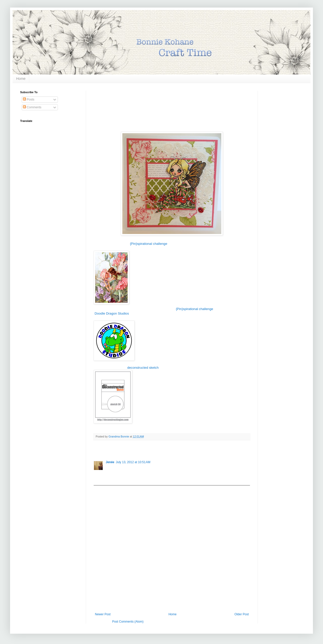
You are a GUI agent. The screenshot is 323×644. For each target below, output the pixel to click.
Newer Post (103, 614)
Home (21, 79)
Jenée (110, 462)
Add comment (105, 489)
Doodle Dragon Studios (112, 313)
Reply (110, 479)
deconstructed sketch (143, 368)
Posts (29, 99)
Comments (32, 107)
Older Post (242, 614)
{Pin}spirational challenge (149, 244)
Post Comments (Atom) (128, 622)
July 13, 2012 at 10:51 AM (133, 462)
